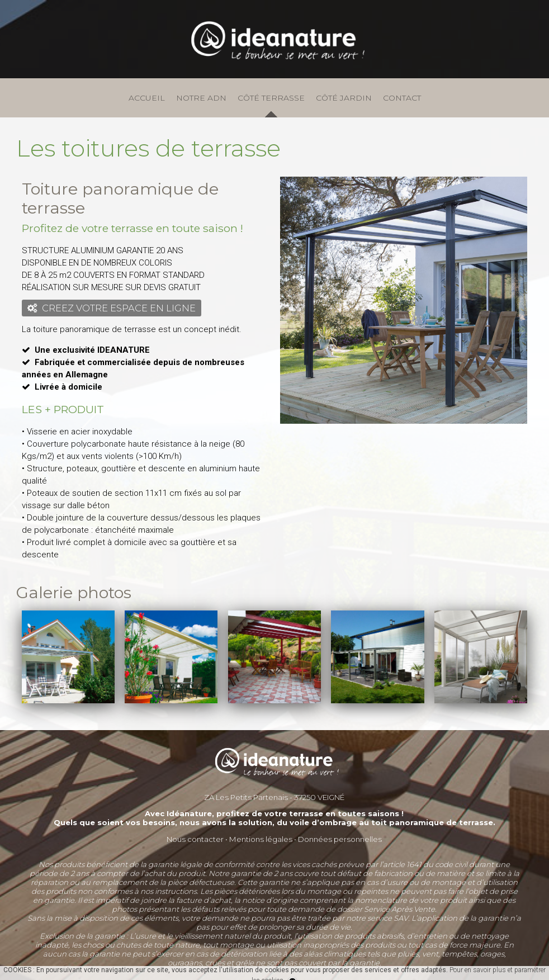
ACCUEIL (147, 98)
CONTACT (402, 98)
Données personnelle (338, 839)
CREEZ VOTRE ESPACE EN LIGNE (112, 308)
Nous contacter (195, 839)
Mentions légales (261, 839)
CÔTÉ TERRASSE (271, 98)
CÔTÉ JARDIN (344, 98)
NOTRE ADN (201, 98)
